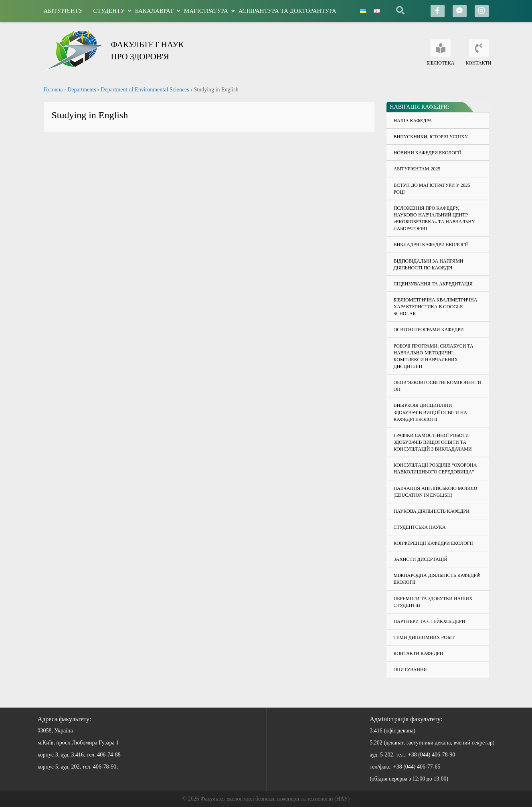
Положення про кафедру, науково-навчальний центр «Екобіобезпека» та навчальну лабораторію (434, 218)
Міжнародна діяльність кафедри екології (437, 579)
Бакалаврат (154, 11)
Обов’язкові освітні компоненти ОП (437, 386)
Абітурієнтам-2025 (417, 169)
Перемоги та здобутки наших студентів (433, 602)
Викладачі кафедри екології (431, 245)
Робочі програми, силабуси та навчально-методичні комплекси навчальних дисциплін (434, 356)
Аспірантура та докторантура (287, 11)
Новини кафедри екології (427, 153)
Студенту (109, 11)
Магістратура (206, 11)
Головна (53, 90)
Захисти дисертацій (421, 559)
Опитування (410, 669)
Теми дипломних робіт (424, 637)
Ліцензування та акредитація (433, 284)
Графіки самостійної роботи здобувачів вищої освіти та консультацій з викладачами (433, 442)
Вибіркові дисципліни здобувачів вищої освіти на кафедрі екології (431, 412)
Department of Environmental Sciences (145, 90)
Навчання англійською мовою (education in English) (436, 492)
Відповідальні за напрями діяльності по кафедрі (429, 264)
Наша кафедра (413, 121)
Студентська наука (420, 527)
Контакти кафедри (419, 653)
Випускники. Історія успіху (431, 137)
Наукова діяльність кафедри (432, 511)
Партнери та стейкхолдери (430, 621)
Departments (82, 90)
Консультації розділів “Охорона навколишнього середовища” (435, 468)
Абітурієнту (63, 11)
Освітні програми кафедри (429, 330)
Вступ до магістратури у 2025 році (432, 189)
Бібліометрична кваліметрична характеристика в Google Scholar (436, 307)
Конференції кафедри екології (433, 543)
